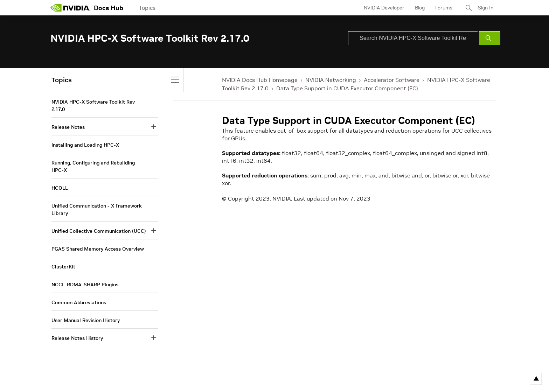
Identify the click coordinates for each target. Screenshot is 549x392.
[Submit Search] (490, 38)
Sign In (486, 8)
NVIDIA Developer (384, 8)
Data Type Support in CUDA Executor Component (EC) (347, 88)
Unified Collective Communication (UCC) (99, 231)
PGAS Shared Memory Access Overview (98, 249)
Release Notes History (77, 338)
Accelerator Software (392, 80)
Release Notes (68, 127)
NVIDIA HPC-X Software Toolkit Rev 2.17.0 (93, 106)
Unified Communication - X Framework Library (97, 209)
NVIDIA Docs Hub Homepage (260, 80)
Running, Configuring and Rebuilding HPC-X (93, 166)
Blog (420, 8)
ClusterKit (63, 267)
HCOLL (60, 188)
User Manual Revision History (86, 320)
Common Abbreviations (79, 302)
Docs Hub (109, 8)
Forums (444, 8)
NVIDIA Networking (331, 80)
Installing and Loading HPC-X (85, 145)
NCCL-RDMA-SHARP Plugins (85, 285)
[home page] (70, 8)
